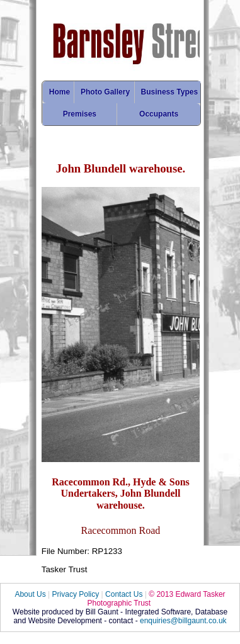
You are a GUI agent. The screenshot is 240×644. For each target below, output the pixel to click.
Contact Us (124, 594)
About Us (30, 594)
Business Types (169, 92)
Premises (80, 114)
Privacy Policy (76, 594)
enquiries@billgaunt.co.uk (183, 621)
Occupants (159, 114)
